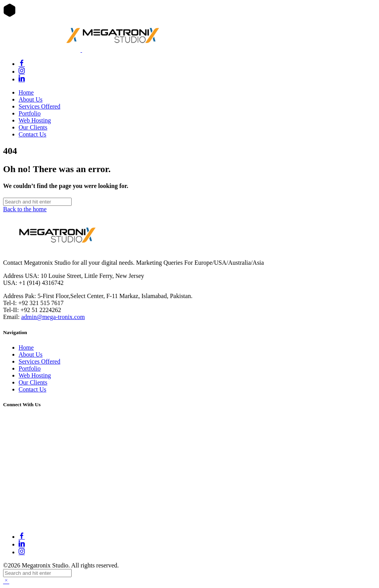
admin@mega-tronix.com (53, 317)
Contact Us (33, 134)
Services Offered (39, 106)
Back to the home (25, 209)
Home (26, 92)
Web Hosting (35, 120)
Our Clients (33, 127)
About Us (31, 99)
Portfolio (30, 113)
